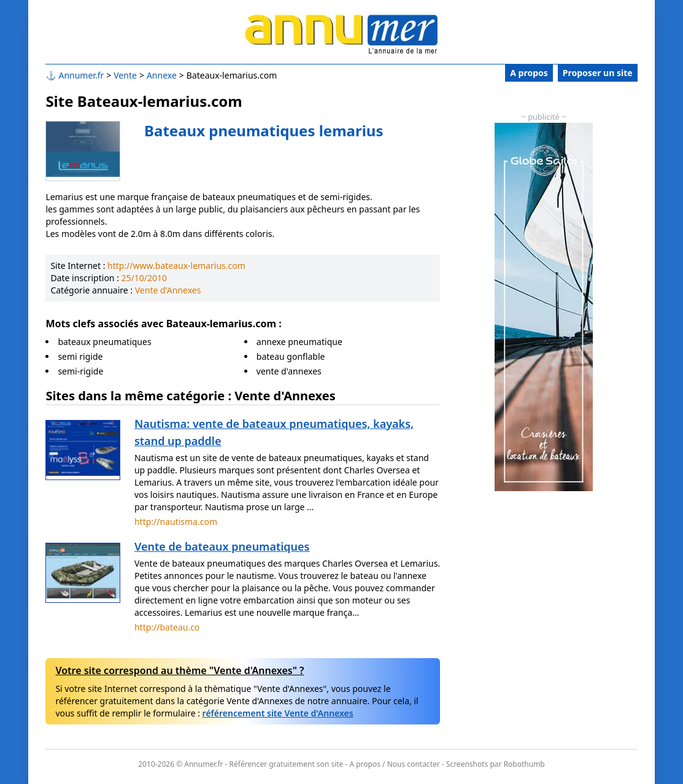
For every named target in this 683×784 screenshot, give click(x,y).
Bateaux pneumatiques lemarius (264, 130)
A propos (529, 73)
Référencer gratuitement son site (287, 764)
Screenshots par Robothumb (496, 764)
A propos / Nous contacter (394, 764)
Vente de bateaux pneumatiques (222, 546)
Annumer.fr (81, 75)
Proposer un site (598, 73)
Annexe (162, 75)
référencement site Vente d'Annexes (278, 713)
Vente (125, 75)
